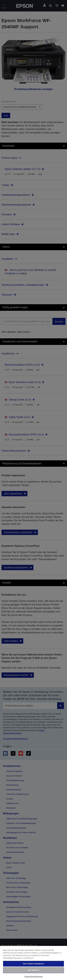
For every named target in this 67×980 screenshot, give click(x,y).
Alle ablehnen (33, 970)
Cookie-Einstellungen (33, 976)
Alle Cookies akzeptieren (33, 964)
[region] (33, 963)
